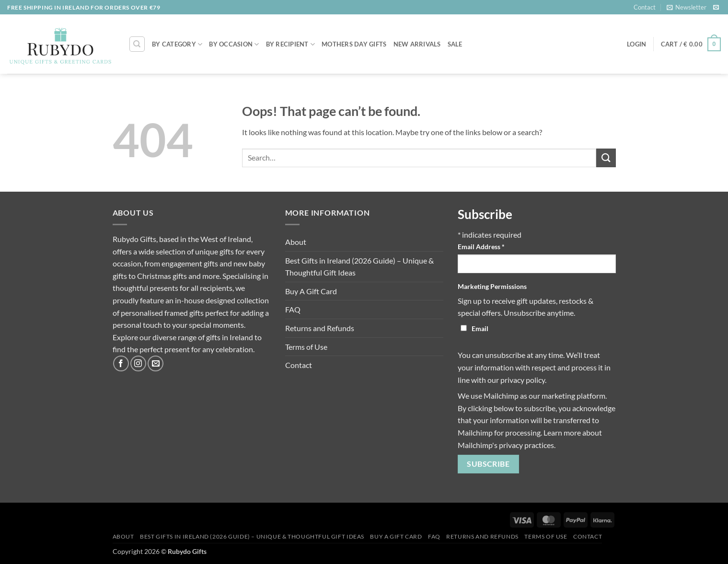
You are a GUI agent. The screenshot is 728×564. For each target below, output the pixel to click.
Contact (645, 7)
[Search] (137, 44)
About (296, 242)
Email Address (481, 247)
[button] (687, 7)
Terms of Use (306, 347)
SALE (455, 44)
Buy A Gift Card (311, 291)
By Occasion (234, 44)
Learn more (562, 432)
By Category (177, 44)
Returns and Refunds (320, 328)
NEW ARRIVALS (417, 44)
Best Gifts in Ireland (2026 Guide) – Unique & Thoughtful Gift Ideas (359, 267)
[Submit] (606, 158)
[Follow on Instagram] (138, 363)
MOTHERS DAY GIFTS (354, 44)
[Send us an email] (716, 8)
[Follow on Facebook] (121, 363)
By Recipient (291, 44)
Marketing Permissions (492, 286)
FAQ (293, 309)
